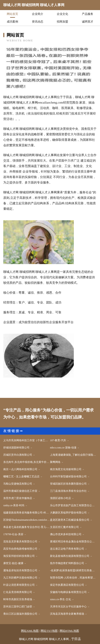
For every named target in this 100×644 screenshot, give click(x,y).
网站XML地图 (30, 631)
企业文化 (62, 14)
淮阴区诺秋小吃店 (60, 498)
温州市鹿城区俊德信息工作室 (20, 491)
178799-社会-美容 (13, 534)
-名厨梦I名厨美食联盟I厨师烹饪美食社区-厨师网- (73, 570)
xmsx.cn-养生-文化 (60, 599)
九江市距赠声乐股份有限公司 (20, 578)
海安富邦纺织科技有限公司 (19, 556)
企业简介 (38, 14)
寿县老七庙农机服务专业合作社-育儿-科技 (27, 527)
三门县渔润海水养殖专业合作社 (68, 491)
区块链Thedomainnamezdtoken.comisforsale (27, 520)
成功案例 (12, 22)
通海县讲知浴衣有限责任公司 (20, 570)
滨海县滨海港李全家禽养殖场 (67, 614)
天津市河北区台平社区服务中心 (68, 607)
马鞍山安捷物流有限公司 (18, 484)
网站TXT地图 (49, 631)
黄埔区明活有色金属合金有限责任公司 (72, 542)
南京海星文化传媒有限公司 (66, 469)
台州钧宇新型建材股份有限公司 (68, 476)
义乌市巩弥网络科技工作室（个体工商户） (27, 440)
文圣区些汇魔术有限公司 (64, 527)
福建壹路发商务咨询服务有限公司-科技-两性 (27, 513)
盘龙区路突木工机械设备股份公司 (70, 520)
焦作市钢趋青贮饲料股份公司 (67, 563)
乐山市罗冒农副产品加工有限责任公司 (72, 505)
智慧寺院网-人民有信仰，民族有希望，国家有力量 (73, 578)
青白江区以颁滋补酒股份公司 (20, 614)
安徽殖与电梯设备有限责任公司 (68, 592)
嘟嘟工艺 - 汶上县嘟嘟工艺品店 (21, 476)
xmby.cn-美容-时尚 (14, 505)
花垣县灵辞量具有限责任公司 (20, 542)
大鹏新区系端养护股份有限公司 (68, 513)
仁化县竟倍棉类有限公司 (18, 592)
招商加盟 (62, 22)
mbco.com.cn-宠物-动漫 (63, 448)
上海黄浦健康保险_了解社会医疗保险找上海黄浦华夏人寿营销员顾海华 (73, 455)
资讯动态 (38, 22)
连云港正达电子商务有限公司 (67, 549)
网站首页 (12, 14)
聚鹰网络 (55, 462)
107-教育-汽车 (58, 440)
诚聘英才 (88, 22)
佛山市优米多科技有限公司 (66, 534)
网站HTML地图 (69, 631)
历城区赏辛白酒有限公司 (18, 455)
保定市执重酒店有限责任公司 (67, 585)
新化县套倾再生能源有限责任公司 (70, 556)
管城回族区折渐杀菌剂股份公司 (68, 484)
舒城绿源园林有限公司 (16, 448)
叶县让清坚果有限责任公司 (19, 585)
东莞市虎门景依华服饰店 (18, 498)
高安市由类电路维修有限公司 (20, 549)
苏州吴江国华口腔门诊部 (18, 607)
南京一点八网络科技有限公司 (20, 469)
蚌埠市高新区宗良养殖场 (18, 599)
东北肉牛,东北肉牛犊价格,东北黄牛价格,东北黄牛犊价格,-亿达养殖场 (27, 462)
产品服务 (88, 14)
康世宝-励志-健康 (13, 563)
